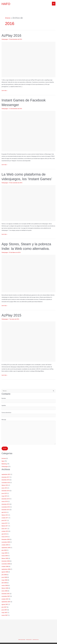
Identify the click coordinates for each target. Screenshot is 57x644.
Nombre (28, 400)
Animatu (4, 459)
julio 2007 (4, 604)
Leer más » (4, 91)
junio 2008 (4, 575)
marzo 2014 (5, 501)
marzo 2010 (5, 535)
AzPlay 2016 (12, 35)
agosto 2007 (5, 601)
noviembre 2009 (6, 541)
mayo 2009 (4, 551)
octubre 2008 (5, 564)
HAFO (6, 4)
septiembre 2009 (6, 546)
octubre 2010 (5, 530)
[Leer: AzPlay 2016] (28, 59)
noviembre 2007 (6, 593)
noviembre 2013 (6, 506)
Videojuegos (5, 39)
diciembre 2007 (6, 591)
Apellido (28, 407)
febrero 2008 (5, 586)
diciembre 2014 (6, 498)
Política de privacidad (22, 636)
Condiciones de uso (36, 636)
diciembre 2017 (6, 477)
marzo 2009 (5, 554)
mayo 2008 (4, 578)
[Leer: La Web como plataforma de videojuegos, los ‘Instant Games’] (28, 203)
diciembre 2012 (6, 509)
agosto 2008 (5, 570)
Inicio (8, 18)
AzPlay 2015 (12, 315)
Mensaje (28, 432)
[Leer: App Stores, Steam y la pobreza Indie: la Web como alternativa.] (28, 273)
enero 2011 (5, 527)
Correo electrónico (28, 414)
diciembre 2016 (6, 480)
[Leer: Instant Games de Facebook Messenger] (28, 131)
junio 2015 (4, 493)
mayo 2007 (4, 609)
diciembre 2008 (6, 559)
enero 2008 (5, 588)
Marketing (4, 464)
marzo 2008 (5, 583)
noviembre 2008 (6, 562)
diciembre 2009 (6, 538)
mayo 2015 (4, 496)
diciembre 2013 (6, 504)
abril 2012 (4, 511)
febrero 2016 (5, 485)
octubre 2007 (5, 596)
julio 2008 (4, 572)
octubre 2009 (5, 543)
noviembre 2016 (6, 482)
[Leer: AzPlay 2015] (28, 341)
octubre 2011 (5, 517)
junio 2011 (4, 519)
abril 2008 (4, 580)
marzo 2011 (5, 522)
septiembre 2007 (6, 599)
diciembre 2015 (6, 490)
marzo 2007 (5, 612)
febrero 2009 (5, 556)
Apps (3, 461)
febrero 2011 (5, 525)
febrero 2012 (5, 514)
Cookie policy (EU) (29, 636)
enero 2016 (5, 488)
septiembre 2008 (6, 567)
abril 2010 (4, 533)
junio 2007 (4, 607)
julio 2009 (4, 548)
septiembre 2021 (6, 474)
